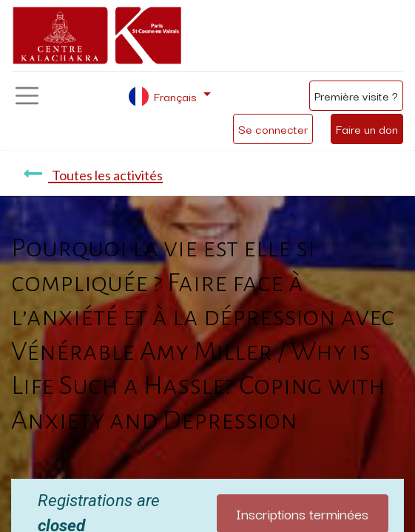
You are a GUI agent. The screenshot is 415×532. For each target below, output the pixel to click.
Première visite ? (356, 95)
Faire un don (367, 129)
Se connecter (273, 129)
